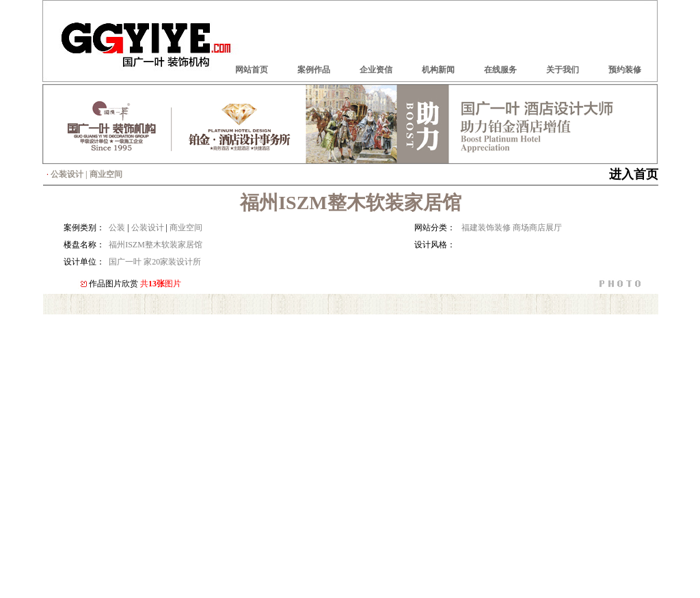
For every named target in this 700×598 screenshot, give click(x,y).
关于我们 (563, 70)
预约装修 (625, 70)
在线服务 (500, 70)
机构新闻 (438, 70)
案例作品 (314, 70)
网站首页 (252, 70)
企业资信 (376, 70)
